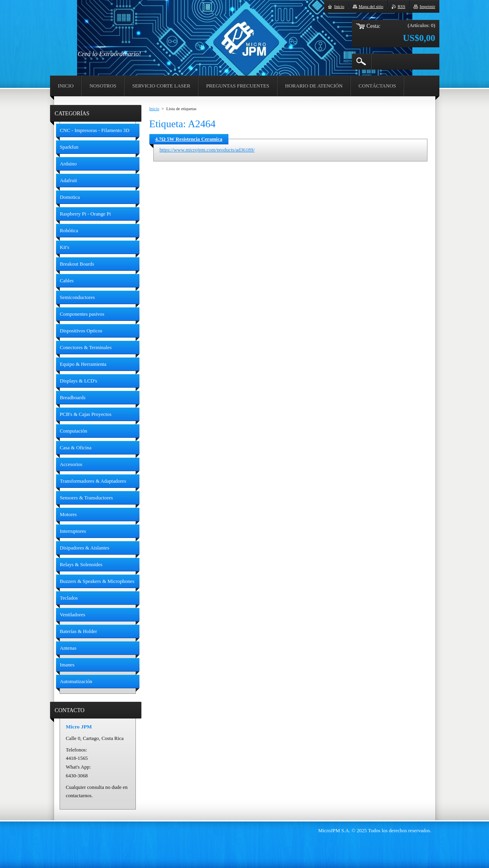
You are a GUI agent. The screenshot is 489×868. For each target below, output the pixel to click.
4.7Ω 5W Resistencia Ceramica (189, 139)
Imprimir (427, 6)
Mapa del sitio (371, 6)
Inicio (154, 109)
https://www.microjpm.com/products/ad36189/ (207, 150)
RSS (401, 6)
